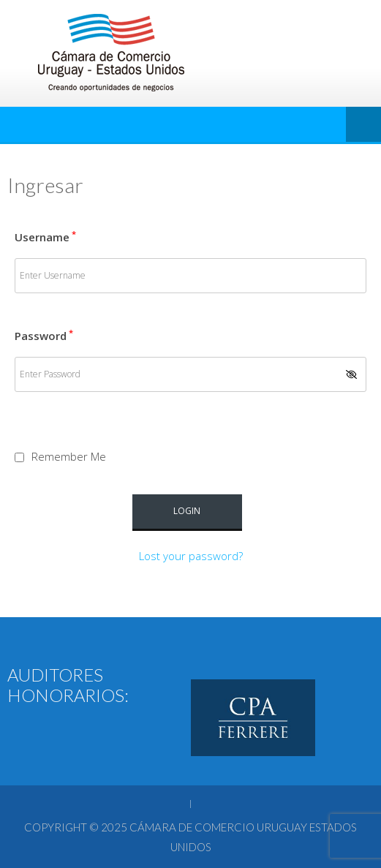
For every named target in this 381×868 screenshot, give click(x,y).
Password (44, 336)
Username (45, 237)
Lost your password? (191, 556)
